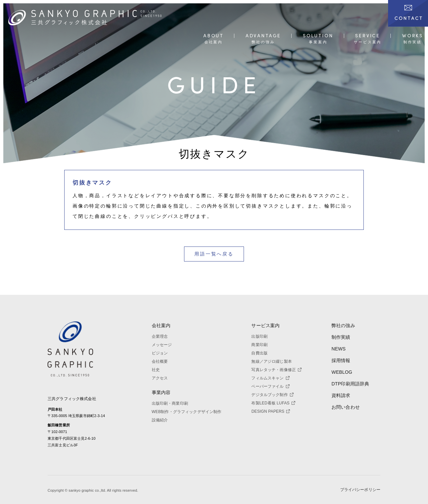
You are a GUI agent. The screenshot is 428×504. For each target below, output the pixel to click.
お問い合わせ (346, 407)
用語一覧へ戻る (214, 254)
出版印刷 (259, 336)
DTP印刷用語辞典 (350, 384)
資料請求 (341, 395)
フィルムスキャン (270, 378)
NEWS (339, 349)
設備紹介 (160, 420)
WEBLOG (342, 372)
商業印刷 (259, 345)
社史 (156, 370)
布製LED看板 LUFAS (273, 403)
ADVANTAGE (263, 36)
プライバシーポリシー (360, 490)
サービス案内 (265, 325)
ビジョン (160, 353)
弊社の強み (343, 325)
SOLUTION (318, 36)
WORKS (413, 36)
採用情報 (341, 360)
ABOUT (214, 36)
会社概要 (160, 361)
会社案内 (161, 325)
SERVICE (368, 36)
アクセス (160, 378)
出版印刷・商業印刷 (170, 403)
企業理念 (160, 336)
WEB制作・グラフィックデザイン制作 (187, 412)
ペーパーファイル (270, 386)
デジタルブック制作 (272, 395)
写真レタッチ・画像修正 (276, 370)
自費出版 (259, 353)
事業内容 (161, 392)
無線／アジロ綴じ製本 (271, 361)
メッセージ (162, 345)
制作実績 (341, 337)
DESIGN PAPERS (271, 411)
